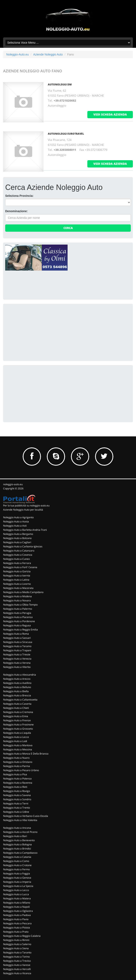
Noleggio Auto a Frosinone (18, 725)
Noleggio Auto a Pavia (16, 919)
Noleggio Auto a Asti (15, 526)
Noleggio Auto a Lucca (16, 894)
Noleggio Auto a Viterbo (17, 667)
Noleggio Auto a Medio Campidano (23, 592)
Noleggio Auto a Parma (17, 766)
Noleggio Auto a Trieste (17, 654)
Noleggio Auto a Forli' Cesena (20, 567)
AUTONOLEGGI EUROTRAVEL (66, 134)
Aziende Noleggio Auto (48, 54)
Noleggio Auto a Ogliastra (18, 911)
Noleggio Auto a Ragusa (17, 625)
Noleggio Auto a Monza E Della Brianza (26, 754)
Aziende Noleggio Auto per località (23, 510)
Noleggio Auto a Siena (16, 948)
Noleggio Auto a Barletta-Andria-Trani (25, 530)
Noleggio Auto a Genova (17, 878)
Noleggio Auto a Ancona (17, 828)
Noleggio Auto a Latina (16, 580)
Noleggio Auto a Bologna (17, 844)
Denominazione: (16, 211)
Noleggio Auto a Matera (17, 898)
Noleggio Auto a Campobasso (20, 853)
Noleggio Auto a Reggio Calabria (22, 936)
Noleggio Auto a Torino (16, 957)
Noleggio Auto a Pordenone (19, 621)
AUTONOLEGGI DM (60, 84)
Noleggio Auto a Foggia (17, 874)
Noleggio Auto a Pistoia (17, 928)
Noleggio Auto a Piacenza (18, 617)
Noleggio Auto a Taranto (17, 952)
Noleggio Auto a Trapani (17, 650)
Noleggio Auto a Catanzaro (19, 551)
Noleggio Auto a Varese (17, 965)
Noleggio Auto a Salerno (17, 944)
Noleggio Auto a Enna (16, 716)
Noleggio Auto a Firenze (17, 720)
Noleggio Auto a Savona (17, 795)
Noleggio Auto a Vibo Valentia (20, 820)
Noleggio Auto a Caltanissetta (20, 700)
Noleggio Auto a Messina (18, 749)
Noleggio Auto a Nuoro (16, 758)
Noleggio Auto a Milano (17, 903)
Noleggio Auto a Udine (16, 812)
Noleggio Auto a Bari (15, 836)
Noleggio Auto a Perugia (17, 613)
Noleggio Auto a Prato (16, 932)
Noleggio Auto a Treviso (17, 961)
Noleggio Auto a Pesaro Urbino (21, 770)
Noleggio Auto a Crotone (17, 865)
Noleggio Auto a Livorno (17, 584)
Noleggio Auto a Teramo (17, 646)
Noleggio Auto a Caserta (17, 704)
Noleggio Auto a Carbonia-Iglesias (23, 546)
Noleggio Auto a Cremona (18, 712)
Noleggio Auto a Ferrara (17, 563)
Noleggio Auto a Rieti (15, 787)
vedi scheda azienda (110, 114)
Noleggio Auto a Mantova (18, 745)
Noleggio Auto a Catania (17, 857)
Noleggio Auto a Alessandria (20, 675)
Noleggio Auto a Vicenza (17, 973)
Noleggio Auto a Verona (17, 663)
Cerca (68, 228)
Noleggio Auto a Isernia (17, 576)
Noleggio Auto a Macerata (18, 588)
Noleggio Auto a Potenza (17, 779)
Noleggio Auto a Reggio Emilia (20, 630)
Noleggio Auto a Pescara (17, 923)
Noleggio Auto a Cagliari (17, 542)
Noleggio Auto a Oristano (18, 762)
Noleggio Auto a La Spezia (18, 886)
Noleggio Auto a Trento (17, 808)
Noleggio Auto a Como (16, 861)
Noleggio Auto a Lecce (16, 737)
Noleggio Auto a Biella (16, 691)
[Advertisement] (36, 332)
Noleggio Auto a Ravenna (18, 783)
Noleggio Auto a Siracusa (18, 642)
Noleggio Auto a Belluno (17, 687)
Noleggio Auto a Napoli (16, 907)
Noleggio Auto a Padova (17, 915)
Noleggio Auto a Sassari (17, 638)
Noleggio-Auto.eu (17, 54)
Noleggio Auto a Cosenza (18, 555)
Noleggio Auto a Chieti (16, 708)
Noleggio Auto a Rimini (16, 940)
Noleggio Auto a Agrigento (18, 517)
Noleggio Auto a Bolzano (17, 538)
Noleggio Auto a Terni (16, 803)
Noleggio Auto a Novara (17, 600)
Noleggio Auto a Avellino (17, 683)
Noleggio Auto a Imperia (17, 882)
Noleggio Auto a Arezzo (17, 679)
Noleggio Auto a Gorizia (17, 571)
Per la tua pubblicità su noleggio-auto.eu (26, 505)
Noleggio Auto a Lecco (16, 890)
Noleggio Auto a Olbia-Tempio (20, 605)
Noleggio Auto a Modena (17, 596)
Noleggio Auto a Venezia (17, 659)
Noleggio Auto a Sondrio (17, 799)
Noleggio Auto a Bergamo (18, 534)
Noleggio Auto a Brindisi (17, 849)
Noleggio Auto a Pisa (15, 774)
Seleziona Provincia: (19, 196)
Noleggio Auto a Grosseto (18, 729)
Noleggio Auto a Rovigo (17, 791)
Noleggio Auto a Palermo (18, 609)
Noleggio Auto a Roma (16, 634)
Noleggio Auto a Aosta (16, 521)
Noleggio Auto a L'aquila (17, 733)
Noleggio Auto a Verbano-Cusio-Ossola (26, 816)
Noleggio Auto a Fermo (16, 869)
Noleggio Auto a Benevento (19, 840)
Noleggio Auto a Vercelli (17, 969)
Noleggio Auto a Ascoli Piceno (20, 832)
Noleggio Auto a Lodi (15, 741)
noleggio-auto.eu (13, 484)
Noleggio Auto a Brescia (17, 695)
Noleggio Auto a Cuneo (16, 559)
